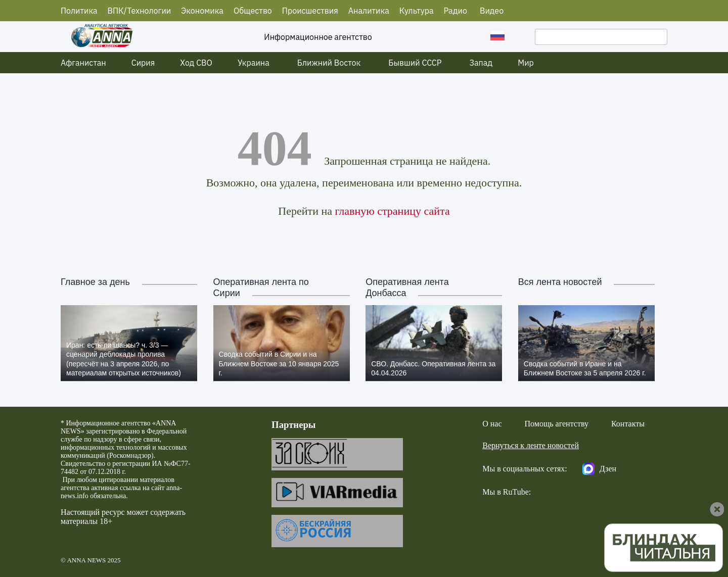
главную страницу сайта (392, 211)
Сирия (143, 63)
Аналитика (369, 11)
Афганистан (83, 63)
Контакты (628, 424)
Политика (79, 11)
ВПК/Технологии (140, 11)
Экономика (202, 11)
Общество (253, 11)
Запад (481, 63)
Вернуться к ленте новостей (531, 445)
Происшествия (310, 11)
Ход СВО (196, 63)
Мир (526, 63)
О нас (492, 424)
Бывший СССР (415, 63)
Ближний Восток (329, 63)
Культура (417, 11)
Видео (492, 11)
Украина (254, 63)
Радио (456, 11)
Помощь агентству (557, 424)
